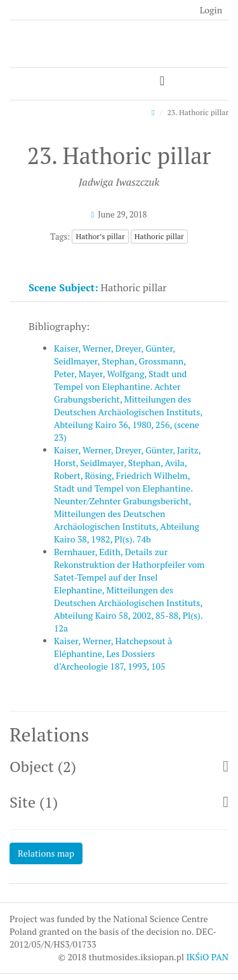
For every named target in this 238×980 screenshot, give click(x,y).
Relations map (46, 853)
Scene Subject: (63, 287)
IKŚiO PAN (207, 957)
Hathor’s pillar (100, 236)
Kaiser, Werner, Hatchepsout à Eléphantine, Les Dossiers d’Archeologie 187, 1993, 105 (113, 653)
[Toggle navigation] (162, 81)
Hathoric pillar (159, 236)
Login (211, 10)
